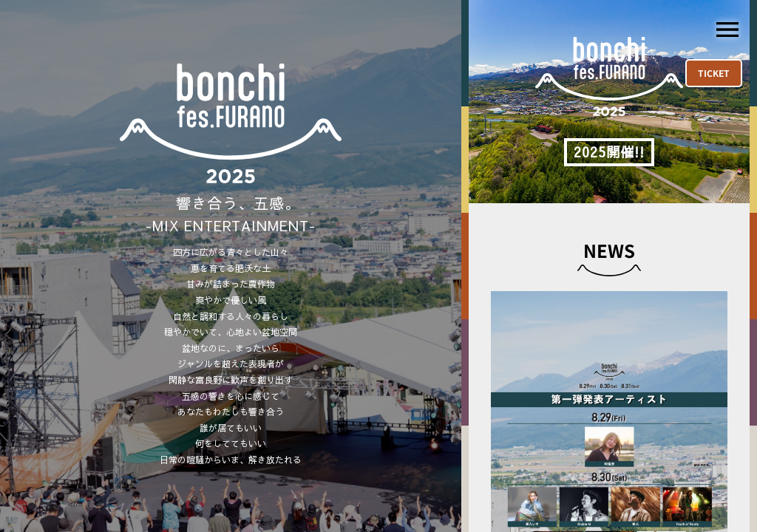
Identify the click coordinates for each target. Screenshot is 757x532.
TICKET (714, 73)
